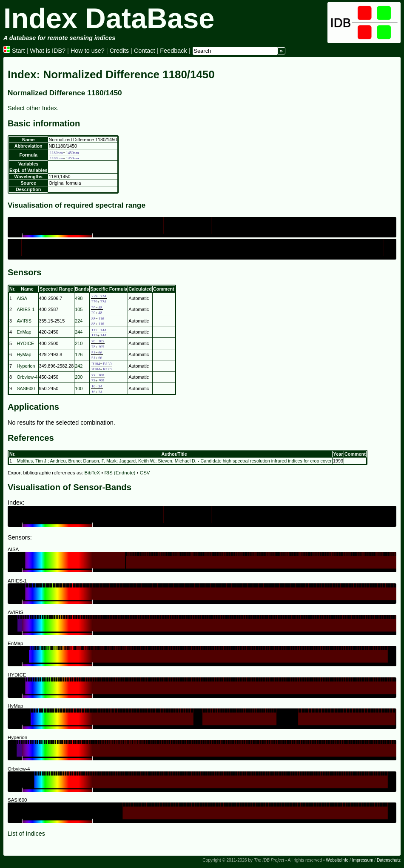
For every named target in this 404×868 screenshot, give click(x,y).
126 (79, 354)
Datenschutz (389, 860)
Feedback (173, 51)
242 (79, 366)
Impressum (363, 860)
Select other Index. (33, 108)
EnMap (24, 332)
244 (79, 332)
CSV (145, 473)
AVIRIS (24, 321)
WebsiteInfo (337, 860)
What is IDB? (48, 51)
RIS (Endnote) (120, 473)
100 (79, 388)
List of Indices (26, 834)
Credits (119, 51)
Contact (145, 51)
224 (79, 321)
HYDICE (25, 343)
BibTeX (92, 473)
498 (79, 298)
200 (79, 377)
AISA (22, 298)
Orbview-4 (27, 377)
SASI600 (26, 388)
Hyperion (26, 366)
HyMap (24, 354)
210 (79, 343)
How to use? (88, 51)
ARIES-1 (26, 309)
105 (79, 309)
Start (14, 51)
